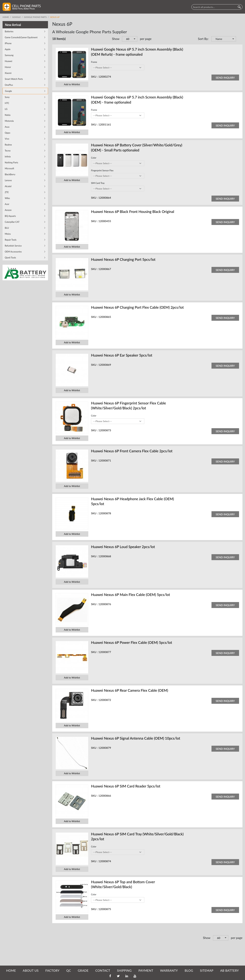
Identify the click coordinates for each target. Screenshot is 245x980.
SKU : (94, 76)
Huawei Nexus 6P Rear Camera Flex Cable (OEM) (130, 690)
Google (16, 17)
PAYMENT (146, 970)
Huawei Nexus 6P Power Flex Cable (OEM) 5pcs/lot (132, 642)
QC (69, 970)
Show (116, 39)
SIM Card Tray (98, 183)
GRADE (83, 970)
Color (94, 158)
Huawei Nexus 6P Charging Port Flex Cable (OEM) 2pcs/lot (137, 307)
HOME (11, 970)
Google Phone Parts (35, 17)
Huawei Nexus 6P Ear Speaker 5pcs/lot (122, 355)
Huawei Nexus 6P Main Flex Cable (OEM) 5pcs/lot (130, 595)
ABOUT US (31, 970)
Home (6, 17)
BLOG (189, 970)
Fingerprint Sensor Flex (102, 170)
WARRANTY (169, 970)
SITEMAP (207, 970)
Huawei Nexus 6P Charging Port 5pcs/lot (123, 259)
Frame (94, 62)
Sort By (203, 39)
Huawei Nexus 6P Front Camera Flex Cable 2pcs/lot (132, 451)
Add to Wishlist (72, 84)
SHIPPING (124, 970)
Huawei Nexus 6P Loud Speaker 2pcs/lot (123, 547)
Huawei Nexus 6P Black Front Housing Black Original (133, 211)
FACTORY (52, 970)
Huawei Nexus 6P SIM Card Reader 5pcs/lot (126, 786)
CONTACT (103, 970)
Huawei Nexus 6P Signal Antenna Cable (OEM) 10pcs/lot (136, 738)
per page (146, 39)
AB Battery (229, 970)
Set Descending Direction (239, 39)
